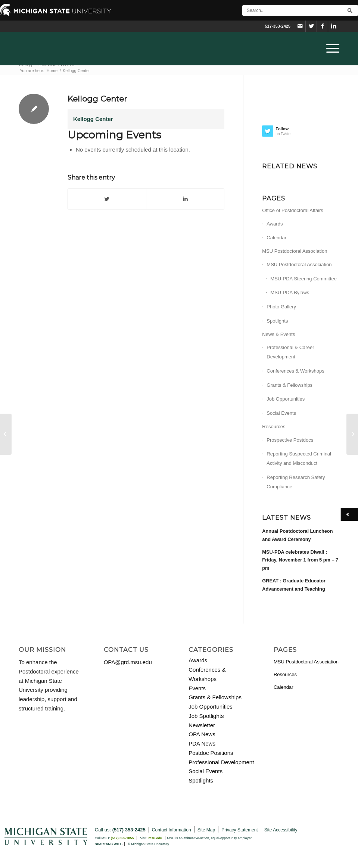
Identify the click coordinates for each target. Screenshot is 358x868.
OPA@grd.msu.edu (128, 662)
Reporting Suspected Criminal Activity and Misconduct (299, 458)
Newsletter (202, 725)
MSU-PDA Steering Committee (303, 279)
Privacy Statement (239, 830)
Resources (274, 427)
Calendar (276, 238)
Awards (275, 224)
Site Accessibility (281, 830)
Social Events (281, 413)
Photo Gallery (281, 307)
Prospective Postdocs (290, 440)
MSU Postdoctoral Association (295, 251)
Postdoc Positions (211, 753)
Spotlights (277, 321)
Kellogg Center (97, 99)
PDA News (202, 743)
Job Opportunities (286, 399)
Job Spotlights (206, 716)
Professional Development (221, 762)
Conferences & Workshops (295, 371)
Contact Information (172, 830)
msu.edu (155, 838)
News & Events (278, 334)
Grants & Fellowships (289, 385)
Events (197, 688)
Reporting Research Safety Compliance (296, 482)
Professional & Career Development (290, 352)
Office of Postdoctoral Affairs (293, 210)
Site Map (206, 830)
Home (52, 71)
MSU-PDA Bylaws (290, 293)
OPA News (202, 734)
